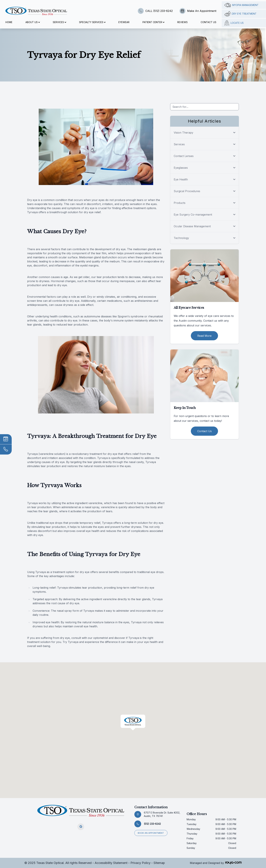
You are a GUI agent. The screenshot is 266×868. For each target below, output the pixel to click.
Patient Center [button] (153, 22)
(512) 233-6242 (152, 824)
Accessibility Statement (111, 863)
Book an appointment (151, 833)
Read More (204, 336)
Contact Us (208, 22)
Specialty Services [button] (92, 22)
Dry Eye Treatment (240, 14)
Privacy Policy (140, 863)
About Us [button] (33, 22)
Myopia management (241, 5)
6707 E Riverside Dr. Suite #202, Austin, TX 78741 (162, 814)
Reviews (182, 22)
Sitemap (159, 863)
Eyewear (124, 22)
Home (9, 22)
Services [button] (59, 22)
